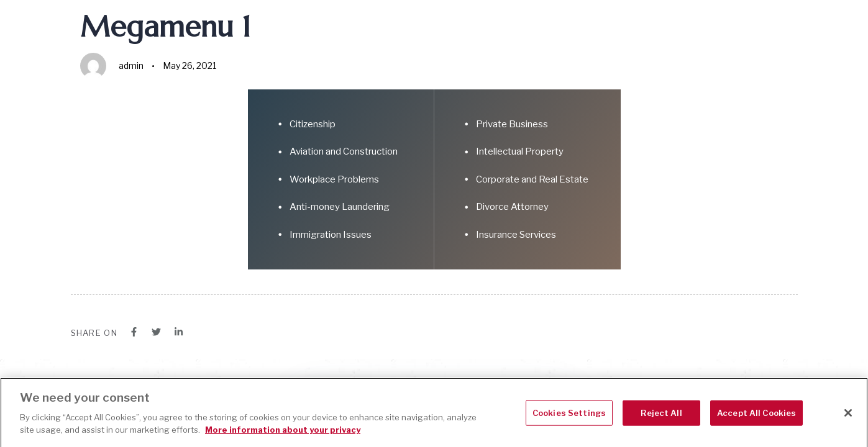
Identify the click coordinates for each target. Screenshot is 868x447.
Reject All (661, 418)
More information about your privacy (283, 435)
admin (131, 65)
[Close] (848, 418)
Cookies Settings (569, 418)
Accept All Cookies (756, 418)
